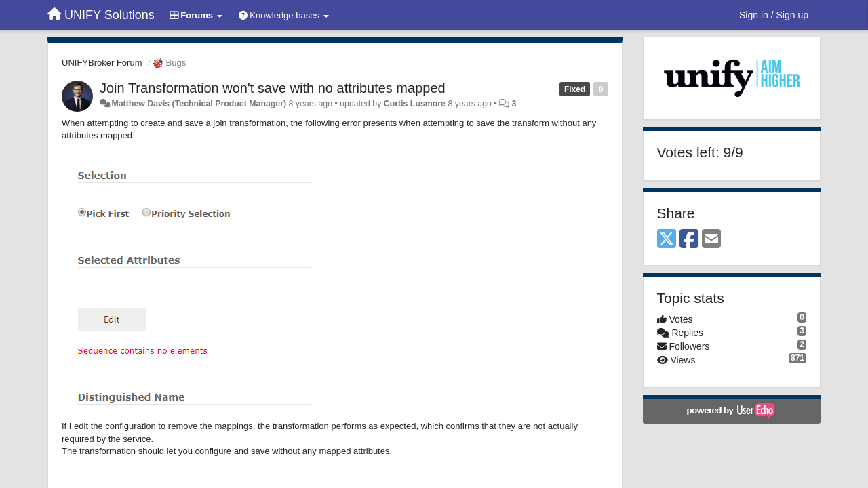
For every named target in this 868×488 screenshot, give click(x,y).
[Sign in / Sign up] (774, 15)
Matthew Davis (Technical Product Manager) (199, 104)
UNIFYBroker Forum (102, 63)
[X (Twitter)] (667, 240)
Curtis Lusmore (415, 104)
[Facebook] (689, 240)
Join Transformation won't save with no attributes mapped (273, 88)
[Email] (711, 240)
